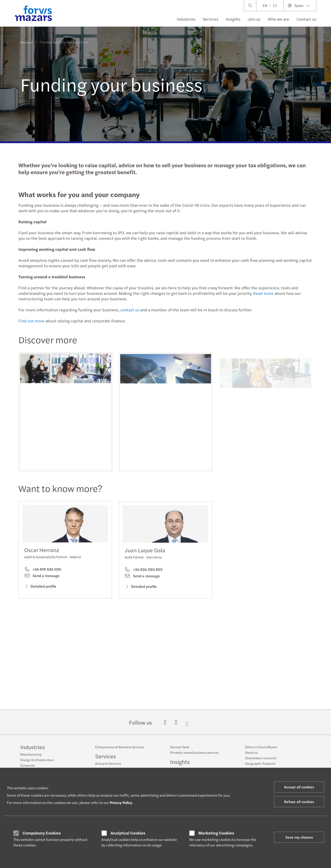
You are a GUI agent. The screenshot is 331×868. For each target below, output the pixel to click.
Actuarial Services (108, 763)
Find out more (31, 321)
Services (211, 19)
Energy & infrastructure (37, 760)
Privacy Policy (121, 802)
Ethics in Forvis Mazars (261, 747)
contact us (129, 310)
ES (275, 5)
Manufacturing (31, 754)
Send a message (42, 577)
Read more (263, 293)
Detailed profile (40, 588)
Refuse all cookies (299, 802)
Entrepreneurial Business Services (120, 747)
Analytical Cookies (128, 833)
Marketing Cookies (216, 833)
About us (251, 752)
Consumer (28, 765)
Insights (233, 19)
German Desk (180, 747)
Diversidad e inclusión (261, 758)
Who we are (278, 19)
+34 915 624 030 (43, 571)
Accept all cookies (299, 787)
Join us (254, 19)
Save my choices (299, 837)
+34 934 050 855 (144, 578)
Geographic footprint (260, 763)
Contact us (306, 19)
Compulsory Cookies (42, 833)
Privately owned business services (194, 752)
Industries (186, 19)
